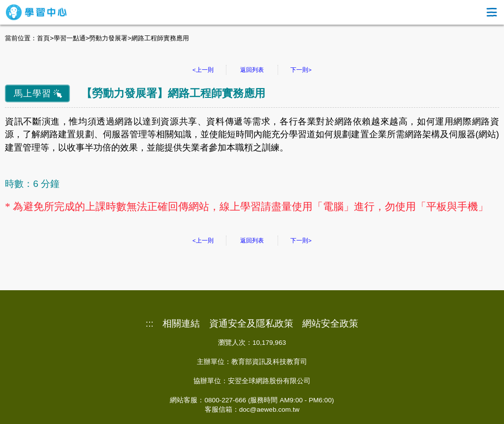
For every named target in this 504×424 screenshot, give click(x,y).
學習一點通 (70, 38)
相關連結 (181, 324)
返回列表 (252, 70)
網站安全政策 (330, 324)
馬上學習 (32, 93)
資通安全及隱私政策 (251, 324)
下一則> (301, 70)
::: (150, 324)
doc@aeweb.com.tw (269, 409)
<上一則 (203, 70)
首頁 (43, 38)
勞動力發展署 (108, 38)
